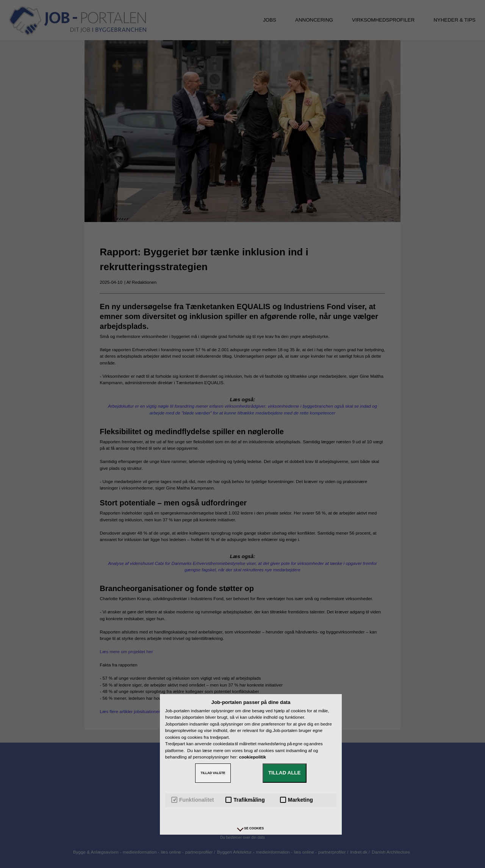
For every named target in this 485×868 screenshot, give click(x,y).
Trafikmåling (245, 800)
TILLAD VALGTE (213, 773)
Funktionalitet (193, 800)
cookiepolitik (253, 757)
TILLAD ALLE (284, 773)
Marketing (296, 800)
